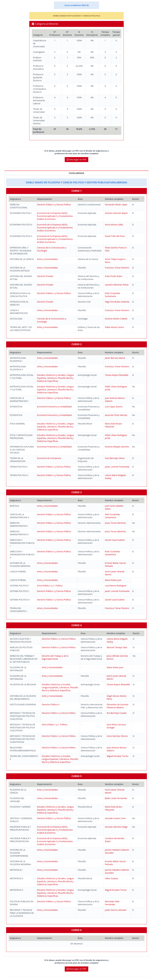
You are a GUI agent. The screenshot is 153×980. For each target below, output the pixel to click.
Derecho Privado (45, 276)
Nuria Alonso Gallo (114, 225)
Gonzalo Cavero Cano (115, 818)
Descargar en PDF (76, 159)
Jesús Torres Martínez (115, 523)
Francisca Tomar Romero (117, 268)
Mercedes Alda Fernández (112, 903)
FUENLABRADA (76, 173)
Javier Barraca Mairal (115, 358)
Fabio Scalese (111, 878)
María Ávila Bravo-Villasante (114, 425)
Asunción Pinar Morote (116, 415)
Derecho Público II (51, 704)
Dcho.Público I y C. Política (50, 586)
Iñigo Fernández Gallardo (117, 302)
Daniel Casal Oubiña (115, 540)
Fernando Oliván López (116, 205)
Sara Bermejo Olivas (115, 458)
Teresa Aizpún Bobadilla (117, 375)
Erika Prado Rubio (114, 276)
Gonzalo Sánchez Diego (116, 827)
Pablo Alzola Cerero (114, 327)
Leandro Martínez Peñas (117, 285)
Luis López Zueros (114, 407)
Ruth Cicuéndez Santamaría (113, 295)
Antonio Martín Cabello (116, 319)
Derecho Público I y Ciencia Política (54, 205)
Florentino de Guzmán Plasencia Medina (118, 706)
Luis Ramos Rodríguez (116, 586)
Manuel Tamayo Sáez (117, 647)
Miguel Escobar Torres (118, 756)
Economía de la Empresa (49, 458)
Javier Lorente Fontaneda (117, 467)
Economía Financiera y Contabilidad (54, 407)
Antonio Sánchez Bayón (116, 213)
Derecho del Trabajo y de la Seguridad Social (55, 657)
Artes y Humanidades (48, 259)
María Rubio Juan (113, 580)
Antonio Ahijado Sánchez (117, 447)
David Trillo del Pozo (115, 236)
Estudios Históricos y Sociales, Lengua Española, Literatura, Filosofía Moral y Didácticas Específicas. (55, 378)
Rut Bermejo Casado (117, 713)
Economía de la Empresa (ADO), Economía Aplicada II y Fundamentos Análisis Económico (55, 216)
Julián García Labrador (116, 910)
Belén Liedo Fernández (116, 798)
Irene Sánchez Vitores (117, 736)
